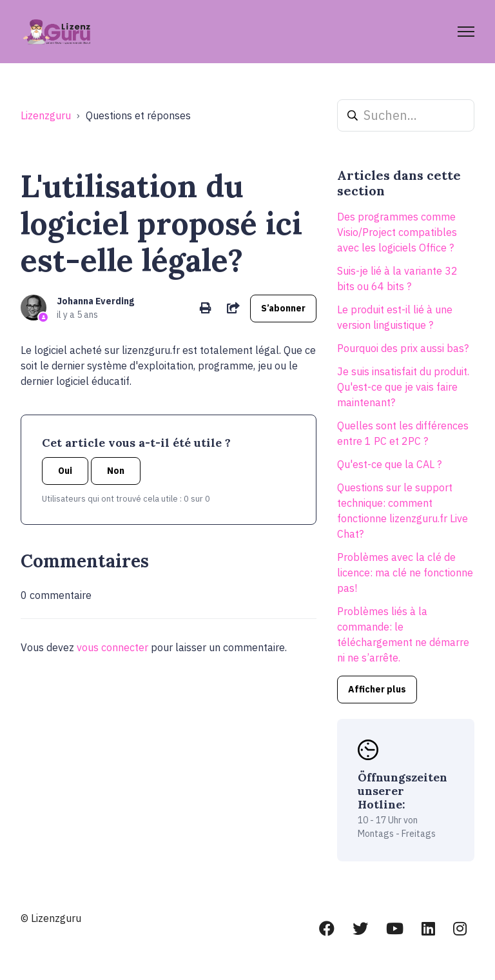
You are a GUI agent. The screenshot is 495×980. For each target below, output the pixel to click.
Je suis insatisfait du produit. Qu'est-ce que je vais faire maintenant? (403, 387)
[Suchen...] (406, 115)
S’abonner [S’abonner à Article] (283, 308)
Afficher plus (377, 689)
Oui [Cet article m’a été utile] (65, 471)
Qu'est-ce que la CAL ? (389, 464)
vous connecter (112, 647)
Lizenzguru (46, 115)
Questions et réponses (138, 115)
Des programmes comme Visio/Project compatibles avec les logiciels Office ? (397, 232)
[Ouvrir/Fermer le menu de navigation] (466, 32)
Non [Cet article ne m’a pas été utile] (116, 471)
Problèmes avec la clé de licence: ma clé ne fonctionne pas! (405, 573)
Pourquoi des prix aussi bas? (403, 348)
